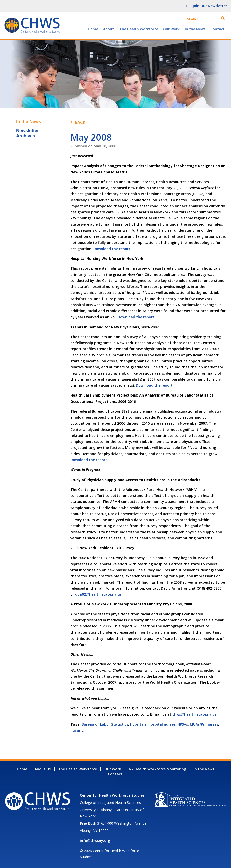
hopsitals (138, 724)
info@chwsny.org (95, 841)
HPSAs (183, 724)
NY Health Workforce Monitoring (157, 769)
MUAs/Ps (197, 724)
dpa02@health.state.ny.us (98, 594)
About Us (43, 769)
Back (80, 122)
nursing (77, 730)
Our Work (171, 29)
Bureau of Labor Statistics (105, 724)
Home (93, 29)
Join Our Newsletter (210, 6)
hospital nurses (162, 724)
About (109, 29)
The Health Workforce (139, 29)
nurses (212, 724)
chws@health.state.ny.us (194, 714)
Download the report (112, 249)
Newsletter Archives (27, 133)
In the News (195, 29)
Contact (218, 29)
